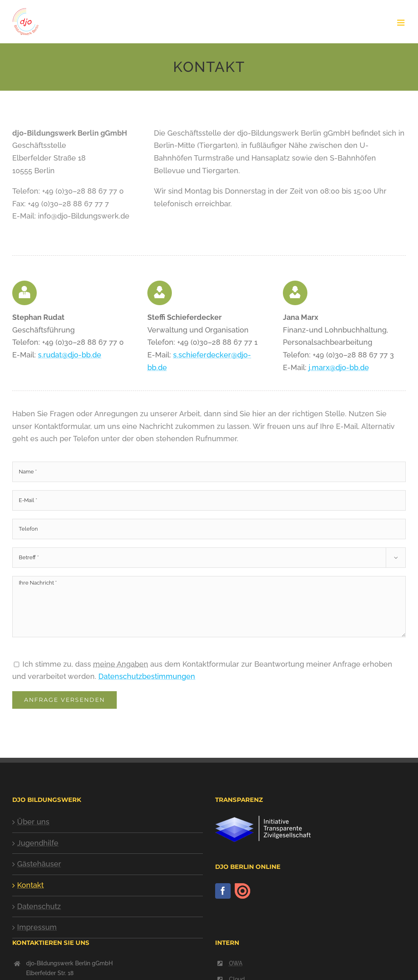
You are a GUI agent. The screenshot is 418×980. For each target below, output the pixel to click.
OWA (236, 963)
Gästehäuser (39, 864)
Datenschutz (39, 906)
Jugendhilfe (38, 843)
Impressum (37, 927)
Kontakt (30, 885)
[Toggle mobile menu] (401, 23)
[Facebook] (223, 891)
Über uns (33, 822)
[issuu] (242, 891)
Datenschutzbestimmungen (147, 676)
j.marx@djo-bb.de (339, 367)
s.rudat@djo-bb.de (70, 355)
